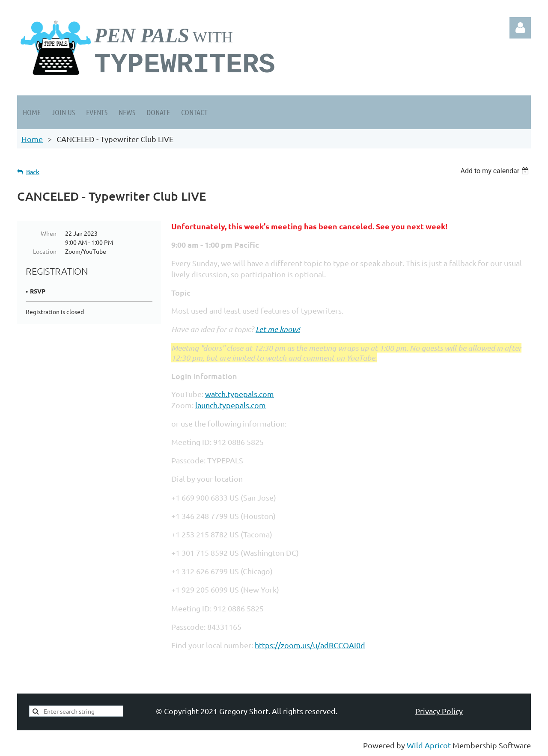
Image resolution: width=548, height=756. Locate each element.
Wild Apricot (429, 745)
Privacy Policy (439, 711)
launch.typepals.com (231, 405)
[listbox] (496, 171)
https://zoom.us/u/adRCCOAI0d (310, 645)
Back (33, 172)
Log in (520, 28)
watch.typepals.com (240, 394)
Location (45, 251)
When (49, 233)
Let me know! (278, 329)
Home (32, 139)
